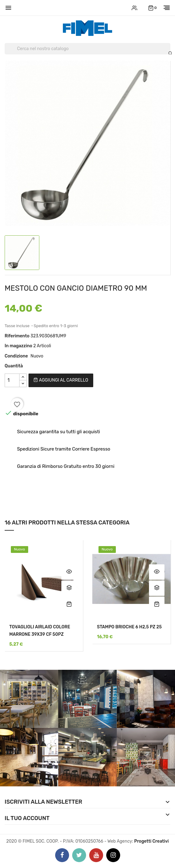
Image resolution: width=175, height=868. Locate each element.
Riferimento (17, 336)
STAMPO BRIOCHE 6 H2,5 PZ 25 (129, 627)
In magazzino (18, 346)
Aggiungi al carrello (61, 380)
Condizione (16, 356)
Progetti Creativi (151, 841)
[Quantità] (12, 380)
